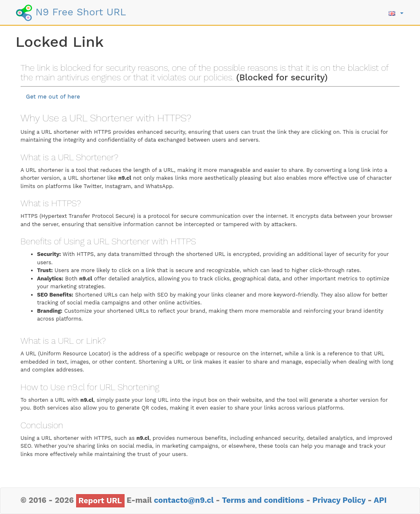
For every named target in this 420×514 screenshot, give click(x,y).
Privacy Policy (339, 500)
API (380, 500)
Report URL (100, 501)
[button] (396, 12)
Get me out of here (53, 97)
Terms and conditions (263, 500)
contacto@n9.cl (184, 500)
